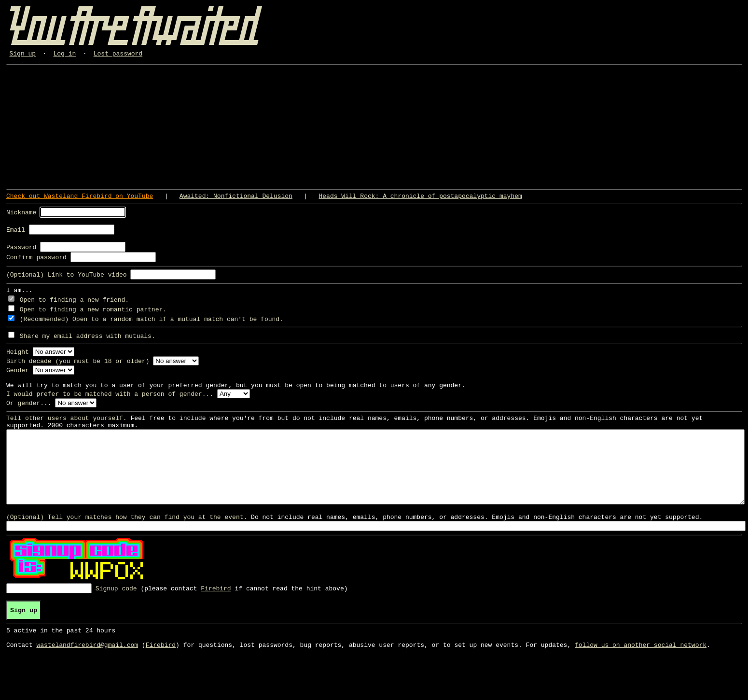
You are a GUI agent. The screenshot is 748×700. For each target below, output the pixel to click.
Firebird (216, 618)
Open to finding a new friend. (74, 307)
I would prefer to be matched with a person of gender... (110, 404)
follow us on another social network (641, 681)
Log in (65, 55)
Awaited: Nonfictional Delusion (236, 198)
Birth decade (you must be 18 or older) (78, 368)
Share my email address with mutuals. (88, 343)
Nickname (21, 215)
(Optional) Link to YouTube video (67, 280)
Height (18, 359)
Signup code (116, 618)
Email (16, 234)
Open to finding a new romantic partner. (93, 316)
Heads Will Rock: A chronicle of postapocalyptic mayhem (420, 198)
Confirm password (36, 263)
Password (21, 252)
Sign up (23, 55)
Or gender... (29, 413)
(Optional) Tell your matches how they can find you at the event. (127, 547)
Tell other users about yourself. (67, 429)
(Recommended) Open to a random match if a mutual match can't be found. (152, 326)
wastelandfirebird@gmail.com (87, 681)
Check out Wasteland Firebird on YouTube (80, 198)
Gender (18, 377)
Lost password (118, 55)
